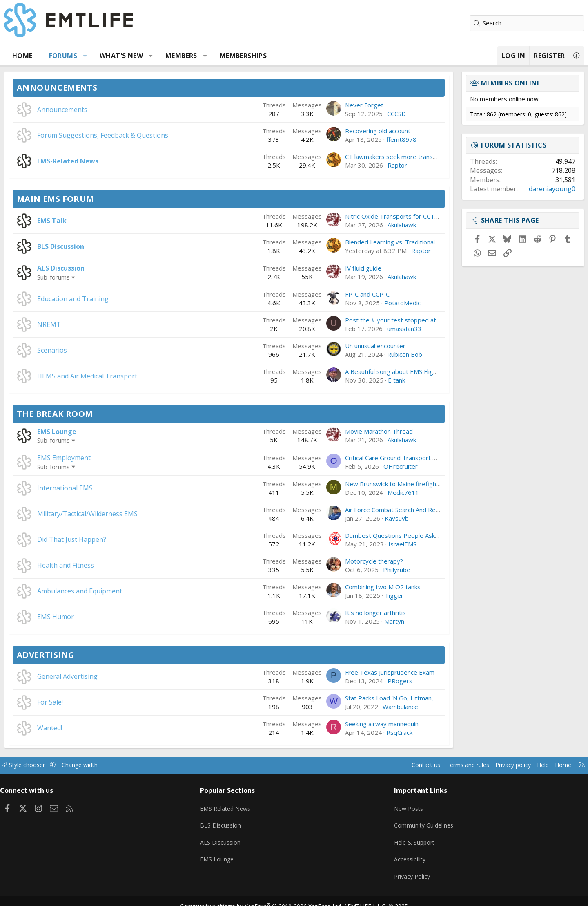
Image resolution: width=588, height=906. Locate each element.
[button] (116, 56)
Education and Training (104, 299)
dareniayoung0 (521, 189)
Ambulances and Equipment (110, 591)
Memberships (274, 56)
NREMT (80, 324)
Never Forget (334, 105)
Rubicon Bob (374, 354)
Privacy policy (472, 765)
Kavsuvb (366, 518)
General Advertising (98, 676)
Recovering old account (347, 131)
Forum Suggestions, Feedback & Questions (133, 135)
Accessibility (400, 853)
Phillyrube (366, 570)
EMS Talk (82, 221)
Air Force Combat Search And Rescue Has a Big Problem (393, 510)
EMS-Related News (98, 161)
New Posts (398, 805)
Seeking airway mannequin (351, 724)
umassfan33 (374, 329)
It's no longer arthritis (345, 613)
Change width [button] (121, 765)
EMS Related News (240, 805)
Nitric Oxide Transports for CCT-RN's (367, 216)
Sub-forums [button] (84, 277)
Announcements (88, 88)
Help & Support (404, 837)
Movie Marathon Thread (348, 431)
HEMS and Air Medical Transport (118, 376)
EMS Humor (86, 617)
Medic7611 (373, 492)
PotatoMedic (372, 303)
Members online (480, 83)
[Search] (496, 23)
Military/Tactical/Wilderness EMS (118, 514)
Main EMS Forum (86, 199)
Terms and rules (423, 765)
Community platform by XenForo (266, 896)
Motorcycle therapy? (343, 561)
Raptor (367, 165)
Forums (94, 56)
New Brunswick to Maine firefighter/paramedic (380, 484)
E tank (366, 380)
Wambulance (370, 707)
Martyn (364, 621)
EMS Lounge (87, 432)
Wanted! (80, 728)
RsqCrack (369, 732)
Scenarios (83, 350)
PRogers (369, 681)
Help (504, 765)
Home (53, 56)
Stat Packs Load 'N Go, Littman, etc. (364, 698)
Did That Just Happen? (102, 539)
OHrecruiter (370, 466)
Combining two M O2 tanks (352, 587)
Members (212, 56)
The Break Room (86, 414)
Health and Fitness (96, 565)
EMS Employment (95, 458)
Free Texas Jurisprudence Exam (359, 672)
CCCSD (366, 114)
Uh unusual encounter (345, 346)
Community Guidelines (414, 821)
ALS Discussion (91, 268)
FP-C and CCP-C (337, 294)
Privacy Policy (402, 869)
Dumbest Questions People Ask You (365, 535)
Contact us (379, 765)
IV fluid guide (333, 268)
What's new (152, 56)
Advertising (76, 655)
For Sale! (81, 702)
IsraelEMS (372, 544)
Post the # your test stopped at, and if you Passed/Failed (396, 320)
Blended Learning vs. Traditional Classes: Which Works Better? (402, 242)
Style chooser (62, 765)
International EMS (96, 488)
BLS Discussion (91, 246)
